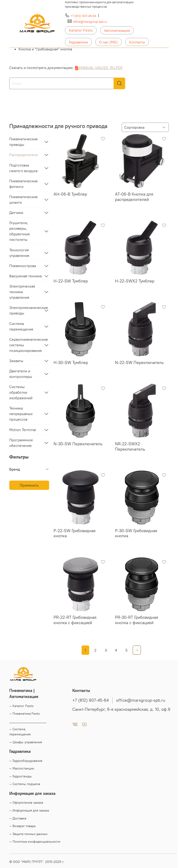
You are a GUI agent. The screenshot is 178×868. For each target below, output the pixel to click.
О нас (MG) (108, 42)
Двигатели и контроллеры (21, 374)
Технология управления (19, 253)
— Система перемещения (20, 732)
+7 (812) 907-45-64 (83, 16)
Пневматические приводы (24, 142)
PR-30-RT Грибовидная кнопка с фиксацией (137, 620)
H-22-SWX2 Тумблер (135, 281)
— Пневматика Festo (25, 714)
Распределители (24, 155)
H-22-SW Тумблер (71, 281)
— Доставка (18, 818)
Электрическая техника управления (22, 292)
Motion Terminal (23, 430)
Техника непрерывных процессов (21, 414)
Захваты (16, 361)
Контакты (137, 42)
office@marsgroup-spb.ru (90, 22)
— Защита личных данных (28, 834)
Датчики (16, 213)
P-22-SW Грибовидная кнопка (75, 533)
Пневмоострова (23, 266)
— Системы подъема (25, 784)
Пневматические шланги (24, 200)
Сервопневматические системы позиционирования (25, 345)
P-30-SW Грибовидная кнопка (136, 533)
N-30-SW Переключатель (78, 444)
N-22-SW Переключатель (139, 362)
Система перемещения (21, 326)
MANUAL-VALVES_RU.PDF (101, 68)
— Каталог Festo (21, 706)
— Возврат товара (22, 826)
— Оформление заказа (26, 802)
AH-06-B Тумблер (70, 194)
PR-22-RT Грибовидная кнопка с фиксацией (75, 620)
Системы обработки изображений (21, 392)
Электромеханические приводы (25, 310)
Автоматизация (117, 30)
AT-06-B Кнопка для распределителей (134, 197)
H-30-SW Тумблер (71, 362)
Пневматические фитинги (24, 184)
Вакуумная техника (25, 276)
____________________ (28, 721)
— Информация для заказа (29, 810)
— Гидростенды (21, 776)
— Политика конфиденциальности (35, 842)
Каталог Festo (81, 30)
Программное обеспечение (21, 443)
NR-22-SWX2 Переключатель (130, 446)
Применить (29, 485)
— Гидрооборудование (26, 761)
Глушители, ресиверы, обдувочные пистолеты (20, 231)
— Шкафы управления (26, 742)
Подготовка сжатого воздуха (23, 168)
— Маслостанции (22, 768)
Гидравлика (78, 42)
